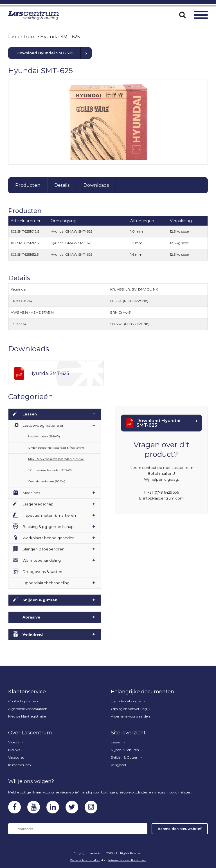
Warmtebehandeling (42, 560)
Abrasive (31, 617)
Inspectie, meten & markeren (49, 515)
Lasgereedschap (38, 504)
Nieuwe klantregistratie (27, 716)
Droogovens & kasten (42, 572)
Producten (28, 185)
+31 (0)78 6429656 (163, 492)
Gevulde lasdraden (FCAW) (47, 481)
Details (62, 185)
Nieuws (14, 750)
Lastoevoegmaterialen (43, 425)
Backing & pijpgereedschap (48, 527)
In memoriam (20, 765)
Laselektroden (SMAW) (44, 436)
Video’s (14, 742)
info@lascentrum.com (163, 498)
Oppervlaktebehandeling (46, 583)
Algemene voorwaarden (28, 709)
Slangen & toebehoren (43, 549)
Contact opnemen (23, 701)
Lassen (30, 414)
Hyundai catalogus (126, 701)
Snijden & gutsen (40, 600)
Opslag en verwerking (129, 709)
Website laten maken (85, 860)
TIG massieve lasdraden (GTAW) (50, 470)
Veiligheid (33, 634)
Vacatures (16, 757)
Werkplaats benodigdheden (49, 538)
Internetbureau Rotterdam (127, 860)
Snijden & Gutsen (125, 757)
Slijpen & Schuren (125, 750)
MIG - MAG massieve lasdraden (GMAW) (56, 459)
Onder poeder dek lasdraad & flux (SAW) (56, 448)
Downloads (96, 185)
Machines (31, 493)
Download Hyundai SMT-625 (45, 53)
